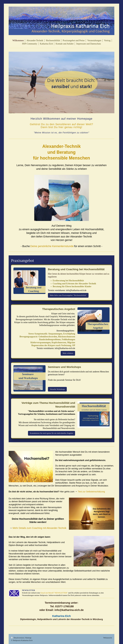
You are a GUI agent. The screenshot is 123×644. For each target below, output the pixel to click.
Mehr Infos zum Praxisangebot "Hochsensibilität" (68, 295)
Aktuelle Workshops (57, 389)
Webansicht (108, 638)
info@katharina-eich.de (76, 290)
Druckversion (18, 638)
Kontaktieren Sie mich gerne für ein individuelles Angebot (52, 433)
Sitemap (28, 638)
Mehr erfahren (68, 353)
